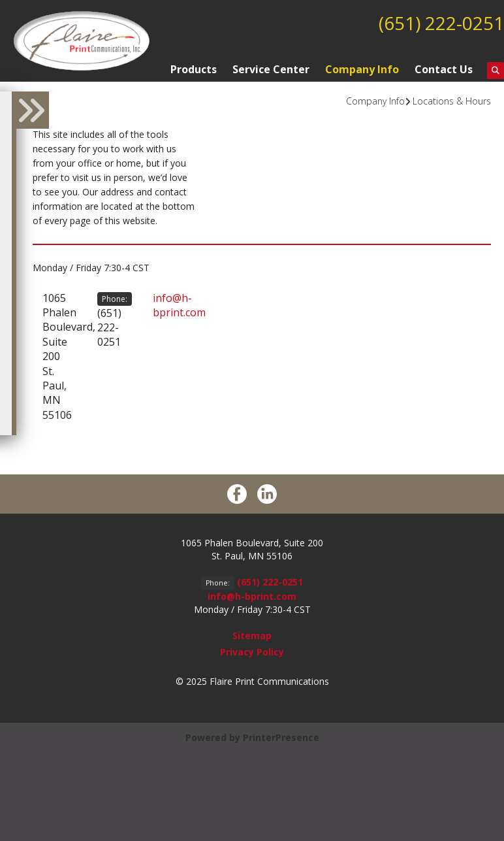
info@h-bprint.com (179, 305)
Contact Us (444, 69)
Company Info (362, 69)
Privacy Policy (252, 652)
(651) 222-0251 (441, 23)
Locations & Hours (452, 101)
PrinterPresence (281, 737)
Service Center (271, 69)
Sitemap (252, 635)
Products (194, 69)
